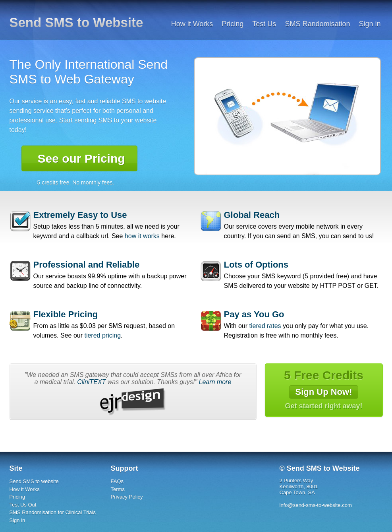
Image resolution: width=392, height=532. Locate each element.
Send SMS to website (34, 481)
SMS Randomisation (317, 24)
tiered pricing (102, 335)
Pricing (233, 24)
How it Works (192, 24)
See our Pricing (81, 158)
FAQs (117, 481)
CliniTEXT (91, 382)
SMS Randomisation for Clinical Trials (53, 512)
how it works (142, 236)
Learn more (215, 382)
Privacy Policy (127, 497)
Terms (118, 489)
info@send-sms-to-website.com (316, 505)
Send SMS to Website (76, 22)
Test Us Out (23, 505)
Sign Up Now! (324, 392)
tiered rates (265, 326)
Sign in (370, 24)
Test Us (264, 24)
